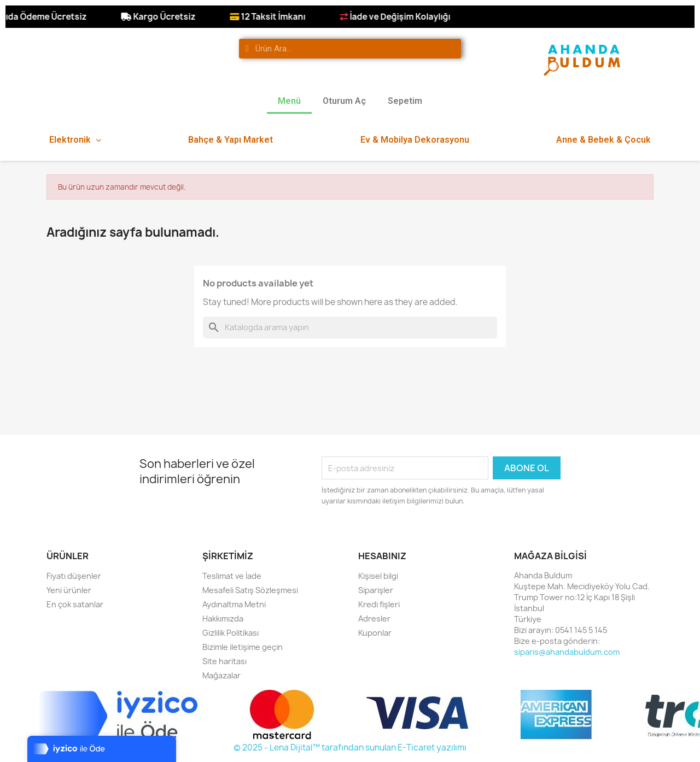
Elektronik (75, 140)
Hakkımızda (223, 619)
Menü (289, 101)
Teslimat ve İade (232, 576)
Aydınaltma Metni (234, 604)
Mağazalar (221, 675)
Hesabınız (382, 556)
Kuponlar (375, 633)
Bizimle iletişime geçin (243, 647)
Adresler (374, 619)
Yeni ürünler (69, 590)
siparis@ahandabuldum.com (567, 652)
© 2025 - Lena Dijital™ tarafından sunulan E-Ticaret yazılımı (350, 748)
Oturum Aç (344, 101)
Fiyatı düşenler (74, 576)
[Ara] (350, 327)
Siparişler (376, 590)
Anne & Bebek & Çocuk (603, 140)
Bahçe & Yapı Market (231, 140)
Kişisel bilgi (378, 576)
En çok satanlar (75, 604)
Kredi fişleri (379, 604)
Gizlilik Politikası (231, 633)
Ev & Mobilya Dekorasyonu (415, 140)
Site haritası (224, 661)
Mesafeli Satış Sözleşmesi (250, 590)
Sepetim (405, 101)
